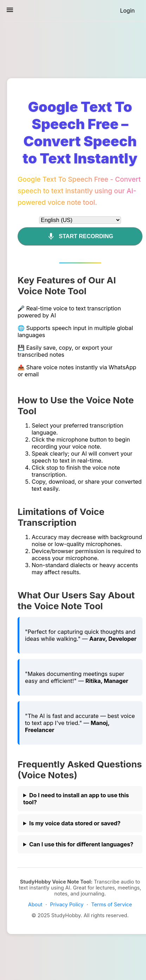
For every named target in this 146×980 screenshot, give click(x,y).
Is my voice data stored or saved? (75, 823)
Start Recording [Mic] (80, 236)
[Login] (127, 11)
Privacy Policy (67, 904)
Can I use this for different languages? (81, 844)
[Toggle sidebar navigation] (10, 10)
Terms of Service (112, 904)
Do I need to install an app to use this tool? (76, 799)
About (35, 904)
